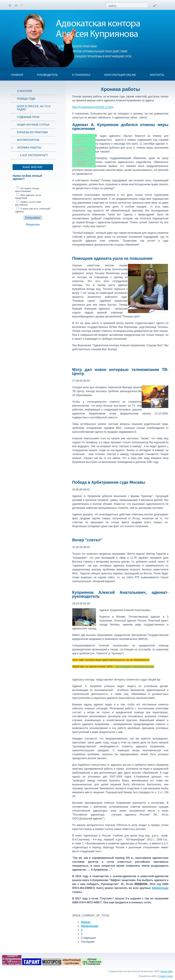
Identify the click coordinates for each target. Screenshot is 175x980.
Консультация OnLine (120, 75)
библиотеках (160, 888)
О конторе (25, 91)
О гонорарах (81, 75)
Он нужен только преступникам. (27, 190)
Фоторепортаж (28, 140)
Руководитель (47, 75)
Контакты (157, 75)
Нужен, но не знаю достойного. (28, 203)
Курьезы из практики (32, 132)
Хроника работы (29, 148)
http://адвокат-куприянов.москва (135, 667)
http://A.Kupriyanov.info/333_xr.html (93, 107)
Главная (17, 75)
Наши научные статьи (33, 125)
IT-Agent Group (165, 976)
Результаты (33, 225)
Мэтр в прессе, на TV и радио (34, 108)
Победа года (26, 99)
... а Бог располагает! (32, 155)
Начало (86, 922)
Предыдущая (90, 926)
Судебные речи (28, 117)
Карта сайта (167, 971)
